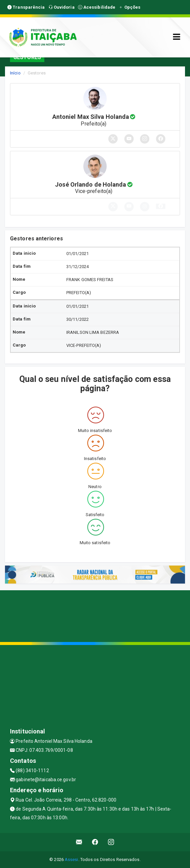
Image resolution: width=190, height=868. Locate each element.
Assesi (71, 859)
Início (15, 73)
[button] (161, 206)
